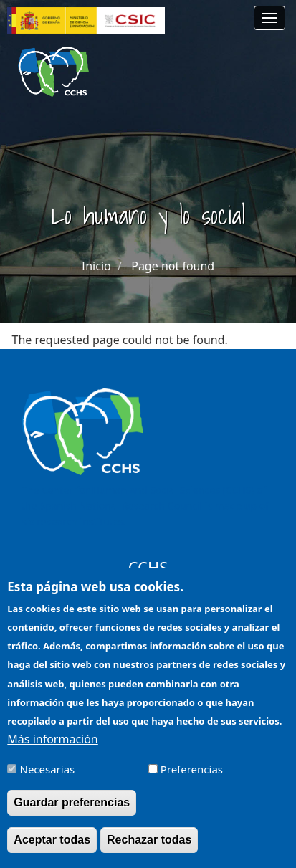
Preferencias (192, 779)
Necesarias (48, 779)
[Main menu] (269, 18)
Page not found (173, 266)
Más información (52, 748)
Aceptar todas (52, 850)
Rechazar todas (149, 850)
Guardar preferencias (72, 812)
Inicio (96, 266)
